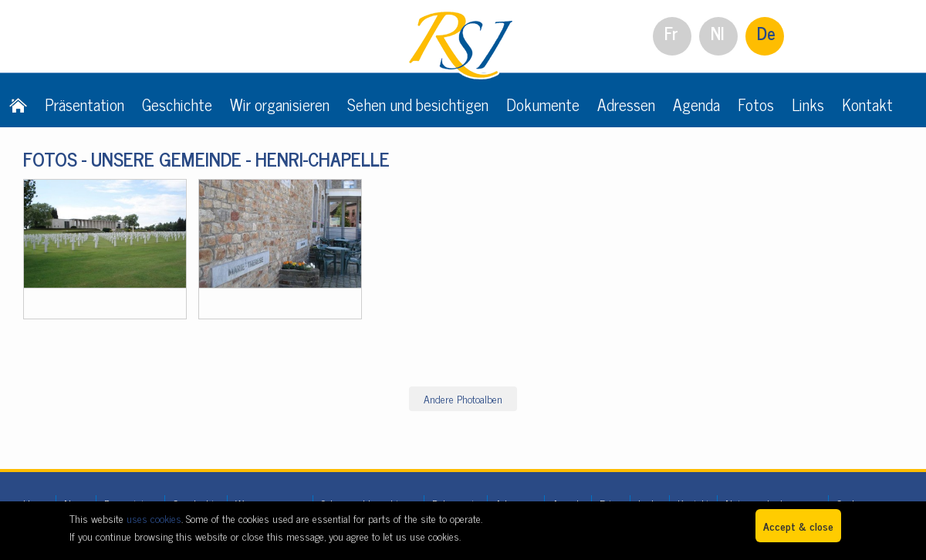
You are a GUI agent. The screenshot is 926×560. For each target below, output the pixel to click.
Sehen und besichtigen (418, 104)
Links (808, 104)
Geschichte (177, 104)
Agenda (696, 104)
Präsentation (84, 104)
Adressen (626, 104)
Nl (718, 33)
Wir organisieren (280, 104)
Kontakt (867, 104)
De (766, 33)
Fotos (756, 104)
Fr (671, 33)
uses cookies (154, 518)
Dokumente (543, 104)
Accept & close (798, 526)
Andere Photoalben (463, 398)
